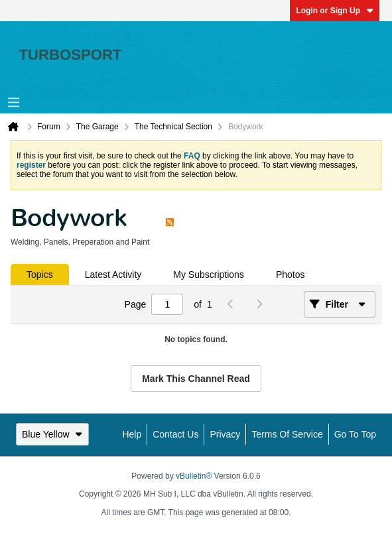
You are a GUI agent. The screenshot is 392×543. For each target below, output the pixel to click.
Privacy (225, 434)
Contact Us (175, 434)
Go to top (355, 434)
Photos (291, 274)
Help (132, 434)
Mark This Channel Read (196, 379)
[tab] (40, 274)
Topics (40, 274)
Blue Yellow (52, 434)
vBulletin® (194, 476)
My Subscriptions (209, 274)
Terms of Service (287, 434)
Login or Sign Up (335, 11)
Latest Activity (113, 274)
